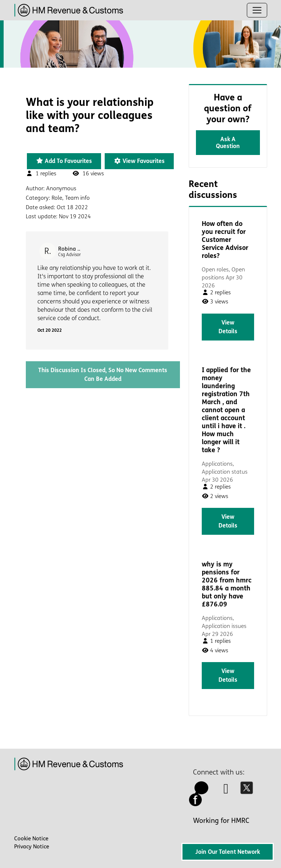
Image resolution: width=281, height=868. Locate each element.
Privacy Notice (32, 847)
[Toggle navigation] (257, 10)
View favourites (139, 161)
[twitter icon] (248, 791)
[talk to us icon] (202, 791)
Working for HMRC (221, 821)
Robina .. (69, 249)
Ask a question (228, 143)
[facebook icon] (197, 804)
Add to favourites (64, 161)
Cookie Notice (31, 839)
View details (228, 327)
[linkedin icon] (226, 791)
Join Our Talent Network (228, 852)
